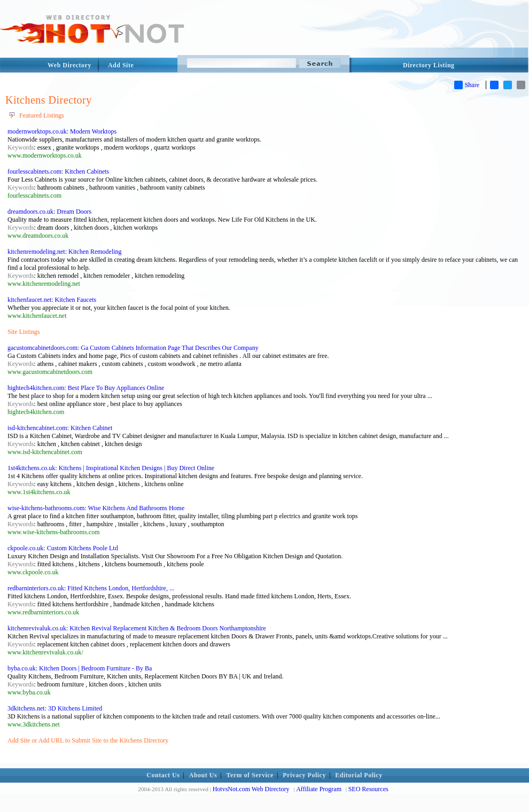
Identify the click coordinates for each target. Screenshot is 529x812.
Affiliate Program (319, 789)
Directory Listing (429, 65)
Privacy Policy (304, 775)
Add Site (121, 65)
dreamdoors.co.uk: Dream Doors (49, 212)
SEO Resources (368, 789)
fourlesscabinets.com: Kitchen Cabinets (58, 171)
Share (467, 85)
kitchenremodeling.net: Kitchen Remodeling (65, 252)
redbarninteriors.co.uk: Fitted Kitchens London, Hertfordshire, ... (91, 588)
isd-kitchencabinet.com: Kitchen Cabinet (60, 428)
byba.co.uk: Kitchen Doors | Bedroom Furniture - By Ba (80, 668)
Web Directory (69, 65)
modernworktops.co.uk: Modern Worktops (62, 131)
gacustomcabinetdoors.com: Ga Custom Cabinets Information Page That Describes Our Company (133, 348)
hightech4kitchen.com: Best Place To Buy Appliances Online (86, 388)
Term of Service (250, 775)
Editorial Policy (359, 775)
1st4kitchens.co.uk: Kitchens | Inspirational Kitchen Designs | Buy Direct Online (111, 468)
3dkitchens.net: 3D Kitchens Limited (55, 708)
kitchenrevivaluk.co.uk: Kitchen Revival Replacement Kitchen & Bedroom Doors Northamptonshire (137, 628)
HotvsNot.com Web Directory (251, 789)
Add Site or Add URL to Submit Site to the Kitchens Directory (88, 740)
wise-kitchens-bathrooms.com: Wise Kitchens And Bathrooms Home (96, 508)
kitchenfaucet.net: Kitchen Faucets (52, 300)
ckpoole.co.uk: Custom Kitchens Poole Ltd (63, 548)
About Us (203, 775)
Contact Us (163, 775)
